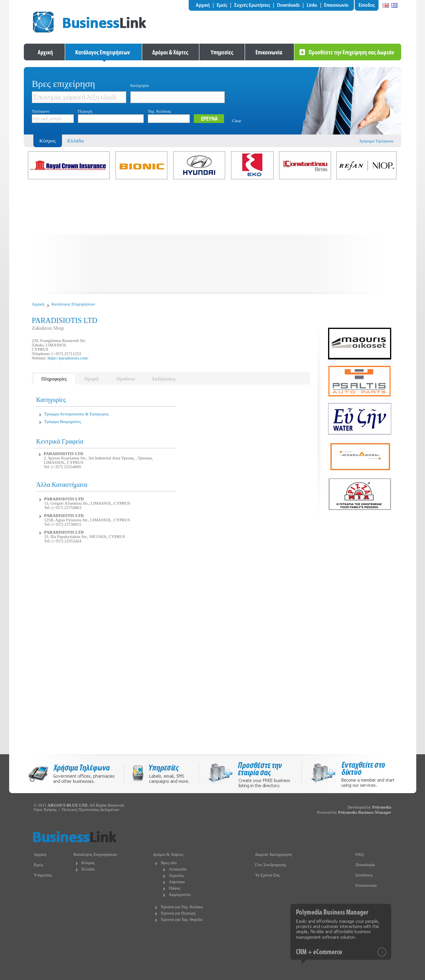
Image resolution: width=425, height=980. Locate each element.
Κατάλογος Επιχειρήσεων (73, 304)
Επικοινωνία (366, 885)
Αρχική (38, 304)
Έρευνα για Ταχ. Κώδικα (182, 907)
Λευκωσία (178, 869)
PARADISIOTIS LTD (64, 454)
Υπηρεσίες (43, 875)
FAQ (360, 854)
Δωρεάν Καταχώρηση (273, 854)
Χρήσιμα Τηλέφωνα (376, 141)
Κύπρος (88, 863)
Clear (237, 121)
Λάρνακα (177, 882)
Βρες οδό (169, 863)
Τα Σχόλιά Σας (267, 875)
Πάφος (175, 888)
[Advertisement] (212, 238)
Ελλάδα (76, 141)
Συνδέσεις (364, 875)
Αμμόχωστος (180, 894)
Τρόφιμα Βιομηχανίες (63, 422)
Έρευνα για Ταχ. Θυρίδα (182, 919)
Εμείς (39, 865)
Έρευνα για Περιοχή (178, 913)
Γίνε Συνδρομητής (270, 865)
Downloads (365, 865)
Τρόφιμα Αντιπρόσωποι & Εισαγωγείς (76, 414)
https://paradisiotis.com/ (68, 358)
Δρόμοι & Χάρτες (168, 854)
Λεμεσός (176, 875)
